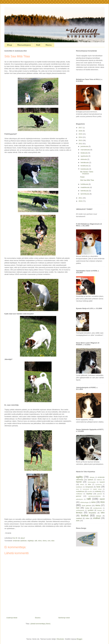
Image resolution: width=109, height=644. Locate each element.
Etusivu (38, 618)
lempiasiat (89, 487)
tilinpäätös (92, 513)
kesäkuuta (85, 166)
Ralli (38, 45)
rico (102, 502)
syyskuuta (84, 156)
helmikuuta (85, 191)
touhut (85, 515)
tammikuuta (85, 194)
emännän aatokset (20, 541)
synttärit (91, 510)
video (88, 518)
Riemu (49, 45)
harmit (79, 482)
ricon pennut (86, 505)
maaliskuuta (85, 187)
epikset (90, 480)
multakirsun (80, 491)
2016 (81, 131)
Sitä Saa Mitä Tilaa (87, 180)
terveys (79, 513)
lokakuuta (84, 153)
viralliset (97, 518)
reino (40, 541)
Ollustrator (60, 639)
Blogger (79, 639)
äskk (78, 521)
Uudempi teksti (12, 618)
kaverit (102, 482)
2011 (81, 198)
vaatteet (79, 518)
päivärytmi (79, 499)
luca (98, 487)
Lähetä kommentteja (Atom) (40, 624)
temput (100, 510)
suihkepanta (80, 510)
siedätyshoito (97, 508)
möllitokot (79, 494)
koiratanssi (99, 485)
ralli (36, 541)
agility (79, 477)
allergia (92, 477)
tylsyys (99, 516)
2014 (81, 137)
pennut (79, 496)
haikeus (99, 480)
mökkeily (98, 491)
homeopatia (92, 482)
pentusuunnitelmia (94, 496)
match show (97, 489)
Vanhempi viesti (64, 618)
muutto (90, 491)
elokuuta (84, 159)
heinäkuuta (85, 162)
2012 (81, 144)
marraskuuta (85, 150)
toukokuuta (85, 169)
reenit (102, 499)
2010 (81, 201)
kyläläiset (79, 487)
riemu (45, 541)
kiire (89, 484)
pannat (99, 494)
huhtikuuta (85, 184)
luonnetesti (86, 489)
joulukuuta (85, 146)
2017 (81, 128)
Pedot (82, 177)
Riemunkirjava (24, 45)
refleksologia (84, 502)
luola (77, 489)
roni (49, 541)
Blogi (10, 45)
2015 (81, 134)
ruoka (87, 508)
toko (53, 541)
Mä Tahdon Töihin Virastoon (87, 173)
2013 (81, 140)
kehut (82, 484)
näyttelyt (31, 541)
